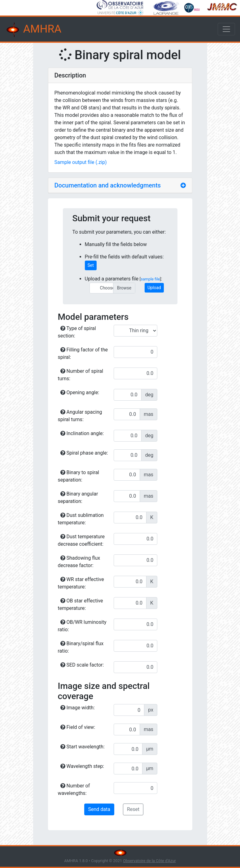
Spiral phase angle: (84, 453)
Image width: (78, 708)
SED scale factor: (82, 665)
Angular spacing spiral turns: (80, 416)
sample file (150, 279)
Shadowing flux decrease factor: (79, 562)
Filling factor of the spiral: (83, 353)
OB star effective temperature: (81, 604)
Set (91, 265)
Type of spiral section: (77, 332)
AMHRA (33, 30)
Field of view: (78, 727)
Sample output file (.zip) (81, 162)
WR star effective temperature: (81, 583)
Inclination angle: (82, 433)
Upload (154, 288)
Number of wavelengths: (74, 789)
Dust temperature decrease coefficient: (81, 540)
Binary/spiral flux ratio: (81, 647)
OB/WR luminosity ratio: (82, 626)
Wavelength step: (82, 766)
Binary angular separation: (78, 498)
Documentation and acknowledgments (108, 185)
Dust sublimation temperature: (81, 519)
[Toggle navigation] (226, 29)
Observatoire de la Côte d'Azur (149, 861)
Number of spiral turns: (81, 375)
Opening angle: (80, 392)
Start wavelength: (83, 747)
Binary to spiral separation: (79, 476)
